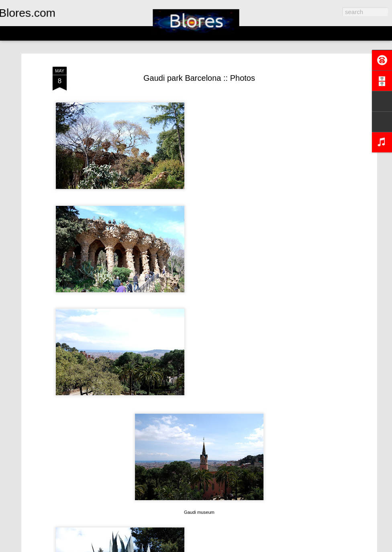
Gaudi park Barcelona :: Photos (199, 78)
